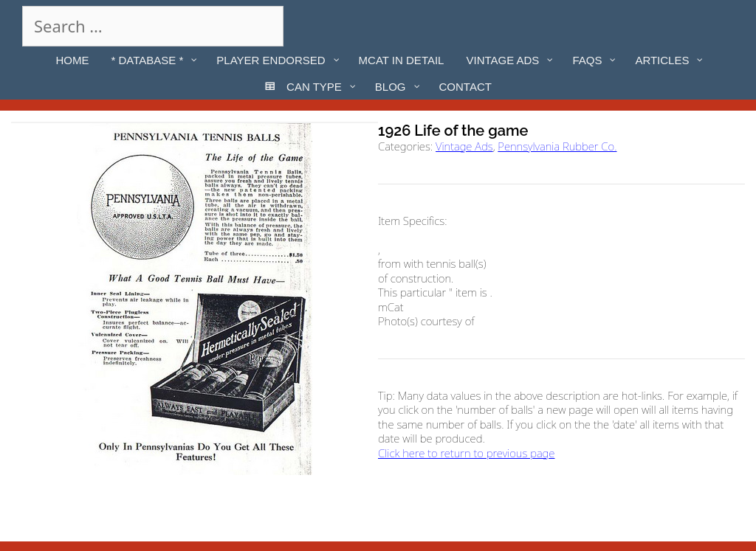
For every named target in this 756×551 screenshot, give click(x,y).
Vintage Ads (464, 146)
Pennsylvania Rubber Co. (557, 146)
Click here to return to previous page (466, 453)
